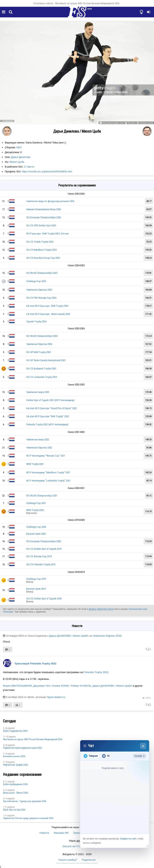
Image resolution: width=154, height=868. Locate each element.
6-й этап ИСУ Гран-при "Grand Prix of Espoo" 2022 (52, 408)
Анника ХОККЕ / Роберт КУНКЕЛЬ (71, 686)
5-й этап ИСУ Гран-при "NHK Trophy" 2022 (48, 416)
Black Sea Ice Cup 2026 (14, 810)
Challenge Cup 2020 (36, 527)
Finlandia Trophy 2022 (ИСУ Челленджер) (47, 424)
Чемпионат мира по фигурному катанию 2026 (50, 201)
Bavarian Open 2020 (36, 534)
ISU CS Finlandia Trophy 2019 (41, 564)
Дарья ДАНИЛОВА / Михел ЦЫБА (69, 636)
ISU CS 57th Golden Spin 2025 (41, 225)
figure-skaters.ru (56, 697)
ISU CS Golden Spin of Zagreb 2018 (44, 599)
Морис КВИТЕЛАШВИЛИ (17, 686)
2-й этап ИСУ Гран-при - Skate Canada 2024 (48, 314)
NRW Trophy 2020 (35, 510)
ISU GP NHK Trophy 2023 (39, 352)
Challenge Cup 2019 (36, 579)
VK (106, 756)
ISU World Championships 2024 (42, 336)
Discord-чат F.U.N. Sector (77, 846)
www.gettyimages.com (113, 123)
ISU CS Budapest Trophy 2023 (41, 369)
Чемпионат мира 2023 (38, 392)
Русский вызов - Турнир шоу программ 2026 (25, 801)
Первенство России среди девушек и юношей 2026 (28, 818)
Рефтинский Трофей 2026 (16, 765)
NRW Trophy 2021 (35, 464)
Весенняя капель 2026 (14, 756)
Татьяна (132, 123)
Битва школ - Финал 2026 (16, 793)
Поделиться (89, 860)
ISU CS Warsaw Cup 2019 (39, 556)
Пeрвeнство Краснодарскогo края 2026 (22, 748)
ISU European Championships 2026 (44, 217)
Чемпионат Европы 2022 (39, 448)
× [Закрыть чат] (143, 746)
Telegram (91, 756)
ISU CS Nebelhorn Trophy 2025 (41, 250)
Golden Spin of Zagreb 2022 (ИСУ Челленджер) (50, 400)
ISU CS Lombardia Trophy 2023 (42, 377)
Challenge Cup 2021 (36, 503)
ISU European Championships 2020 (44, 541)
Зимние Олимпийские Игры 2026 (44, 209)
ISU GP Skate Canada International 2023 (46, 360)
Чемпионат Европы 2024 (39, 344)
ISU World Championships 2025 (42, 273)
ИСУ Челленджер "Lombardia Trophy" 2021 (48, 481)
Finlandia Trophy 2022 (96, 672)
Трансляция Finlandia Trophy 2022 (35, 664)
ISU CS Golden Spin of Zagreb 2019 (44, 549)
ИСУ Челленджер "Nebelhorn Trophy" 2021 (48, 472)
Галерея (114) (146, 123)
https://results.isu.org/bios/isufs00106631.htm (47, 171)
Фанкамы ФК (61, 833)
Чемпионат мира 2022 (38, 439)
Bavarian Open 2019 (36, 589)
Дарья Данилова (21, 157)
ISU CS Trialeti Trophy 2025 (40, 242)
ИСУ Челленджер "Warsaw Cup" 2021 (46, 456)
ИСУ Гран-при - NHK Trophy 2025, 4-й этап (48, 234)
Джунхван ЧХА (42, 686)
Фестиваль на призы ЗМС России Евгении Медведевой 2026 (87, 3)
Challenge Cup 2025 (36, 281)
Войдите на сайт (128, 839)
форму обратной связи (101, 609)
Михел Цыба (17, 162)
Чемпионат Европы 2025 (39, 290)
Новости (44, 833)
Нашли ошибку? (68, 860)
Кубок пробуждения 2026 (15, 784)
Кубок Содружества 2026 (15, 731)
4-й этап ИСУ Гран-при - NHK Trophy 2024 (47, 306)
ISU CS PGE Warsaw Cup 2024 (41, 298)
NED (19, 147)
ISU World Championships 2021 (42, 496)
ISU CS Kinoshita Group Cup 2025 (43, 258)
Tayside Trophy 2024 (36, 321)
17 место (29, 167)
